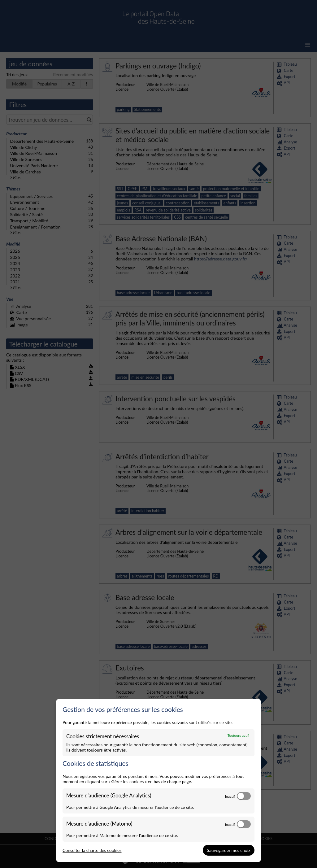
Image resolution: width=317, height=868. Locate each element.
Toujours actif (238, 735)
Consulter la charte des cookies (92, 850)
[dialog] (158, 781)
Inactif (230, 796)
